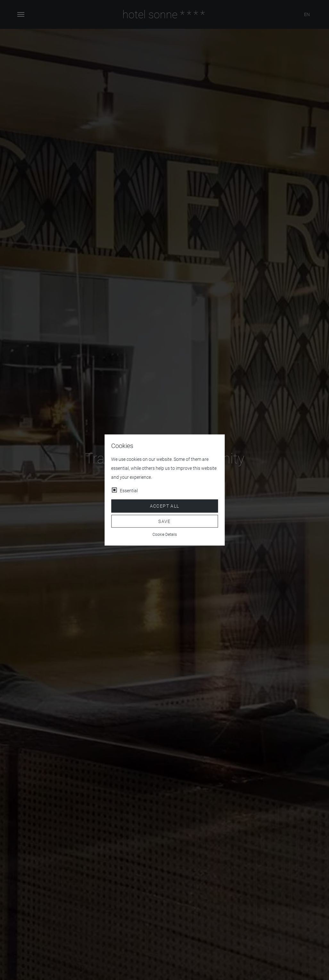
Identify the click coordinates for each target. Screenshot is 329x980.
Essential (129, 491)
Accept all (165, 506)
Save (164, 521)
